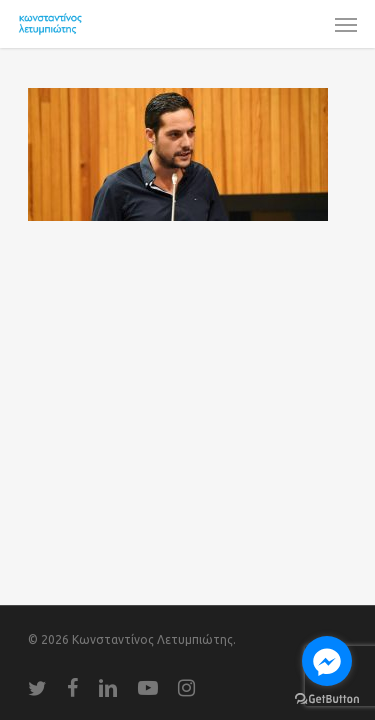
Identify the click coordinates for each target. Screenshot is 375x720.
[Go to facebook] (327, 661)
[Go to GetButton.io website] (327, 699)
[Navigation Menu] (346, 24)
